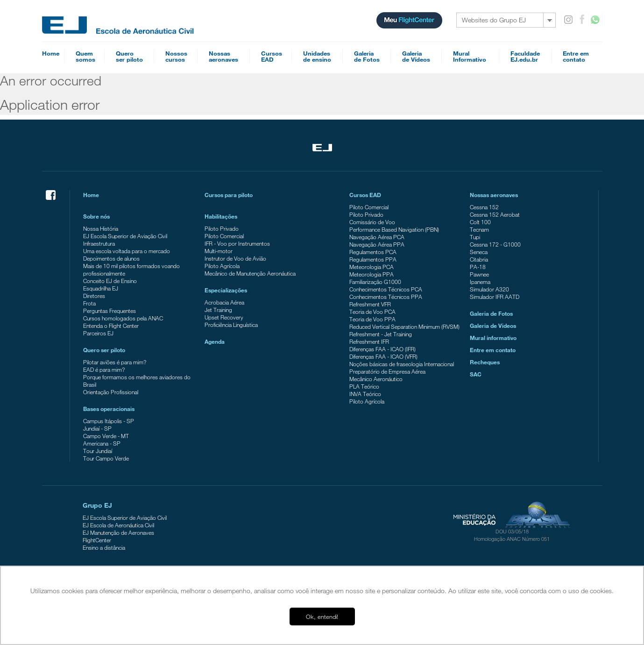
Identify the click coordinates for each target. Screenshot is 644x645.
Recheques (485, 362)
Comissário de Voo (372, 222)
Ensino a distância (104, 547)
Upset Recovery (224, 317)
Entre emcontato (576, 56)
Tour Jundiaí (98, 451)
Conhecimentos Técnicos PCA (386, 289)
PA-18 (478, 267)
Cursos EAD (365, 195)
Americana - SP (102, 443)
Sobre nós (96, 216)
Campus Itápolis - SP (109, 421)
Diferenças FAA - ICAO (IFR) (382, 349)
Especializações (226, 290)
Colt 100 (480, 222)
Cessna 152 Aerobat (495, 214)
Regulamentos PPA (373, 259)
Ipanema (480, 282)
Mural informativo (493, 338)
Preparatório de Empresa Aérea (387, 371)
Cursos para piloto (229, 195)
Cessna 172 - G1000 (495, 244)
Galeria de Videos (493, 326)
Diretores (94, 296)
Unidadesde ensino (317, 56)
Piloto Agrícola (222, 266)
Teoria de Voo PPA (372, 319)
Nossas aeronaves (494, 195)
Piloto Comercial (224, 236)
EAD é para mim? (104, 369)
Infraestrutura (99, 243)
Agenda (215, 341)
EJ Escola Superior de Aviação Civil (125, 236)
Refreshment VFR (370, 304)
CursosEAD (272, 56)
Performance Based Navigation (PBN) (394, 229)
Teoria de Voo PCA (372, 312)
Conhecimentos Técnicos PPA (386, 297)
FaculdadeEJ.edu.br (525, 56)
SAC (476, 374)
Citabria (479, 259)
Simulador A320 (489, 289)
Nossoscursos (176, 56)
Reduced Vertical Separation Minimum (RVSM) (404, 326)
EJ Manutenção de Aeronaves (118, 532)
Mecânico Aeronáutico (376, 379)
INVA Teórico (365, 394)
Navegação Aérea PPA (377, 244)
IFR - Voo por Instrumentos (237, 243)
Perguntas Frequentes (110, 311)
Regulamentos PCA (373, 252)
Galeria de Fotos (491, 313)
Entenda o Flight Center (111, 326)
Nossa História (101, 228)
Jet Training (218, 310)
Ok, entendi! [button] (322, 617)
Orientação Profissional (111, 392)
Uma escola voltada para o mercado (127, 251)
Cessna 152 (484, 207)
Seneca (479, 252)
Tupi (475, 237)
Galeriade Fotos (367, 56)
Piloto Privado (222, 228)
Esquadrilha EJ (101, 288)
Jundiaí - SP (97, 428)
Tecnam (479, 229)
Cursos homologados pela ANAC (123, 318)
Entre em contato (493, 350)
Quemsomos (85, 56)
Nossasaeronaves (223, 56)
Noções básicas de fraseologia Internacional (402, 364)
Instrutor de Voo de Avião (235, 258)
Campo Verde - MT (106, 436)
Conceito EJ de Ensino (110, 281)
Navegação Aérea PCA (377, 237)
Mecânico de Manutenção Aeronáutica (250, 273)
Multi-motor (219, 251)
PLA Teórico (364, 386)
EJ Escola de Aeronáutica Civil (118, 525)
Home (51, 53)
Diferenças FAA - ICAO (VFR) (383, 356)
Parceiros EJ (98, 333)
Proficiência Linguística (231, 325)
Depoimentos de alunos (111, 258)
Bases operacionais (109, 409)
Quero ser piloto (104, 350)
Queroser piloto (129, 56)
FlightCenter (97, 540)
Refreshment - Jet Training (381, 334)
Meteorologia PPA (372, 274)
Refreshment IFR (369, 341)
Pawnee (479, 274)
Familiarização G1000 (375, 282)
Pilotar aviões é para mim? (115, 362)
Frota (89, 303)
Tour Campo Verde (106, 458)
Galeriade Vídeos (416, 56)
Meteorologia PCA (372, 267)
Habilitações (221, 216)
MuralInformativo (470, 56)
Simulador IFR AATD (495, 297)
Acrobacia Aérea (224, 302)
